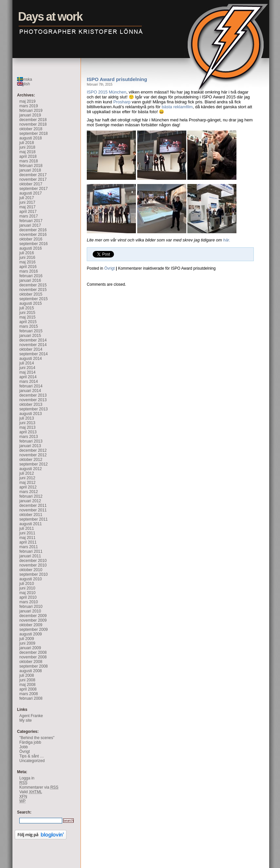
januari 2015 (30, 336)
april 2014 (28, 377)
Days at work (6, 5)
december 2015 (33, 285)
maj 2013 (27, 427)
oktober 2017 (31, 184)
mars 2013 (29, 437)
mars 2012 (29, 492)
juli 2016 (27, 253)
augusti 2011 (31, 524)
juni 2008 (27, 680)
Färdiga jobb (30, 742)
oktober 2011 (31, 515)
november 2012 (33, 455)
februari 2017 (31, 221)
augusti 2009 (31, 634)
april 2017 (28, 212)
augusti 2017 (31, 193)
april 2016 (28, 267)
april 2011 (28, 542)
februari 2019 (31, 111)
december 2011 (33, 506)
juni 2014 (27, 368)
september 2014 (34, 354)
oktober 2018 (31, 129)
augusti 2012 (31, 469)
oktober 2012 (31, 460)
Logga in (27, 778)
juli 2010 (27, 584)
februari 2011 (31, 551)
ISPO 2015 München (107, 92)
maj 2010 (27, 593)
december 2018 (33, 120)
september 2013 (34, 409)
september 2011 (34, 519)
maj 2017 (27, 207)
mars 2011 (29, 547)
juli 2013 (27, 418)
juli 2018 (27, 143)
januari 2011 (30, 556)
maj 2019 (27, 101)
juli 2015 (27, 308)
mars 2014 (29, 382)
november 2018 (33, 124)
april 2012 (28, 487)
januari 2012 (30, 501)
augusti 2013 (31, 414)
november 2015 (33, 290)
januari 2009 (30, 648)
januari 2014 (30, 391)
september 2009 (34, 630)
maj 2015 (27, 317)
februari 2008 (31, 698)
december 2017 (33, 175)
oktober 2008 (31, 662)
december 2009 (33, 616)
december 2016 (33, 230)
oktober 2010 (31, 570)
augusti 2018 (31, 138)
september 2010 (34, 574)
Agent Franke (31, 716)
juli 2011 (27, 528)
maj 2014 (27, 372)
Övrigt (109, 268)
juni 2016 (27, 258)
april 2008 (28, 689)
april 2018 (28, 156)
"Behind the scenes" (37, 738)
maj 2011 (27, 538)
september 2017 (34, 189)
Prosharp (122, 102)
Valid (31, 792)
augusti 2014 (31, 359)
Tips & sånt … (32, 756)
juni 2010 (27, 588)
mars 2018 (29, 161)
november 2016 (33, 235)
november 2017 (33, 179)
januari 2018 (30, 170)
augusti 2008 (31, 671)
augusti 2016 (31, 248)
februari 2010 (31, 607)
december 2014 (33, 340)
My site (26, 720)
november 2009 (33, 620)
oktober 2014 (31, 349)
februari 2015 (31, 331)
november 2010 (33, 565)
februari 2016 (31, 276)
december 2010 (33, 561)
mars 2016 (29, 271)
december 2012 (33, 450)
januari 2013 (30, 446)
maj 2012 (27, 483)
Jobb (24, 747)
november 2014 (33, 345)
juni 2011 (27, 533)
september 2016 (34, 244)
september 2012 (34, 464)
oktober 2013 (31, 404)
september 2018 (34, 134)
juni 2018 (27, 147)
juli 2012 (27, 473)
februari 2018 (31, 166)
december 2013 (33, 395)
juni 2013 (27, 423)
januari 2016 (30, 280)
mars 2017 (29, 216)
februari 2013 (31, 441)
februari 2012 (31, 496)
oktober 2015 (31, 294)
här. (226, 240)
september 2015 (34, 299)
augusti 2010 (31, 579)
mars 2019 (29, 106)
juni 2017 (27, 202)
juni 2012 (27, 478)
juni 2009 (27, 643)
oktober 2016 (31, 239)
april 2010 (28, 597)
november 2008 (33, 657)
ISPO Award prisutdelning (117, 79)
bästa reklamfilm (177, 107)
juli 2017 (27, 198)
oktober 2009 (31, 625)
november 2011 (33, 510)
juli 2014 (27, 363)
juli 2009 (27, 639)
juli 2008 (27, 675)
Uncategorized (32, 761)
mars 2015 (29, 326)
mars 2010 (29, 602)
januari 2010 (30, 611)
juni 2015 (27, 313)
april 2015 (28, 322)
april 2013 (28, 432)
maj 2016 (27, 262)
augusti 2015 (31, 303)
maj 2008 (27, 685)
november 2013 (33, 400)
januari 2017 (30, 225)
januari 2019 (30, 115)
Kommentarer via (39, 787)
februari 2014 (31, 386)
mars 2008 (29, 694)
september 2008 (34, 666)
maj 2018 (27, 152)
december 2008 (33, 652)
